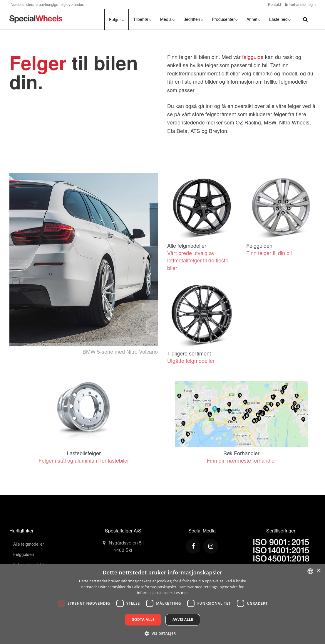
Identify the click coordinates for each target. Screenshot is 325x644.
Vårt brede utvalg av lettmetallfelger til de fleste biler (198, 260)
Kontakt (274, 4)
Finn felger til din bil (269, 253)
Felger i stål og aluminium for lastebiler (84, 460)
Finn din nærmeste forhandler (242, 460)
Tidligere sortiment (189, 353)
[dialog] (162, 604)
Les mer (181, 593)
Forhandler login (300, 4)
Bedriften (193, 19)
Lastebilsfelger (84, 453)
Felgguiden (259, 245)
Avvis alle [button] (183, 619)
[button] (162, 633)
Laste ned (280, 19)
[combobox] (310, 571)
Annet (253, 19)
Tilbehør (142, 19)
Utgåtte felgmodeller (191, 360)
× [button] (318, 571)
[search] (305, 19)
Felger (117, 19)
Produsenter (225, 19)
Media (167, 19)
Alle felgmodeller (187, 245)
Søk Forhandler (241, 453)
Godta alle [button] (143, 619)
